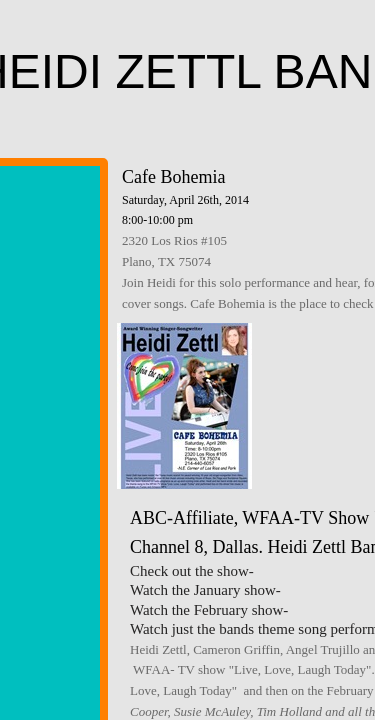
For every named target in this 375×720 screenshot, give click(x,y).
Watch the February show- (209, 610)
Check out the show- (192, 571)
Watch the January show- (205, 590)
